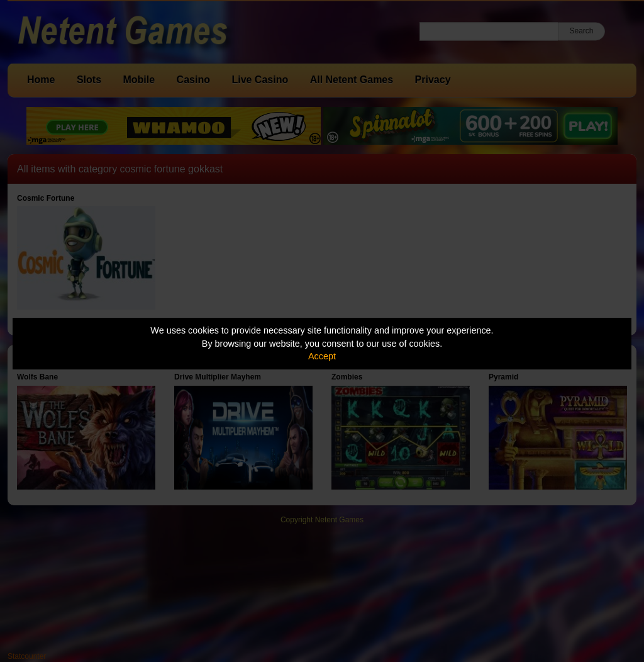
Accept (322, 356)
